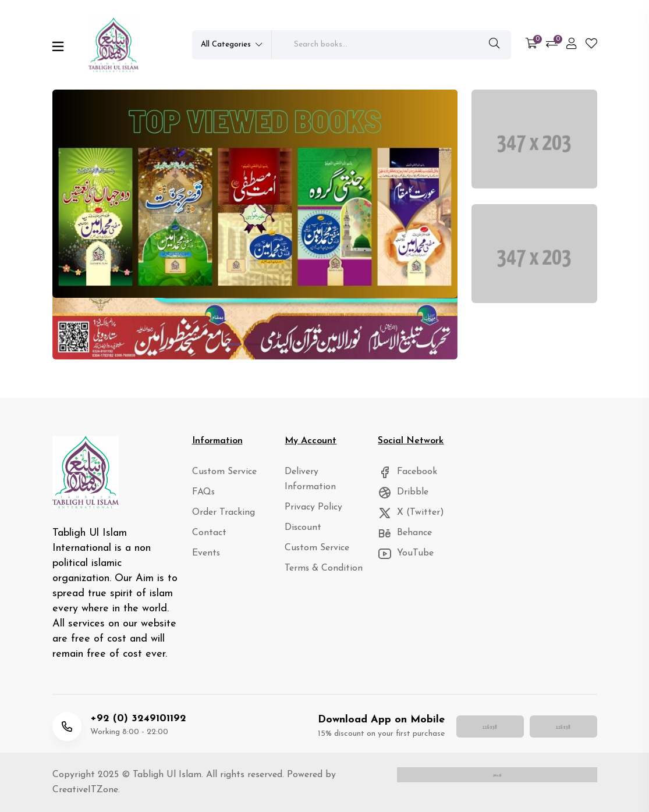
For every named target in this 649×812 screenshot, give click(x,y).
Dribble (401, 492)
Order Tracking (221, 513)
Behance (403, 533)
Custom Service (221, 472)
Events (205, 553)
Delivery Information (323, 472)
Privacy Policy (311, 492)
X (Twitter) (409, 513)
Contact (208, 533)
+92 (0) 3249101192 (138, 719)
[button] (234, 344)
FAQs (203, 492)
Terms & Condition (319, 553)
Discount (301, 513)
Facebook (406, 472)
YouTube (404, 553)
